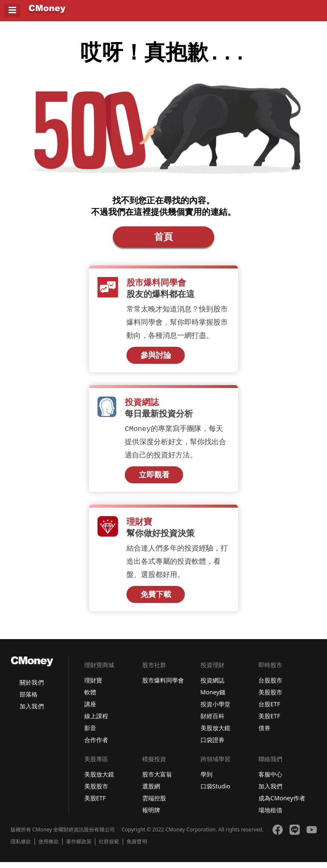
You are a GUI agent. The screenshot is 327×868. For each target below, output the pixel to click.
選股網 (151, 792)
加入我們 (32, 712)
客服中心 (270, 780)
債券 (264, 734)
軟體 (90, 698)
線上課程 (96, 722)
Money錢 (213, 698)
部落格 (29, 700)
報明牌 (151, 816)
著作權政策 (79, 848)
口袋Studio (215, 792)
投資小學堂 (215, 710)
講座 (90, 710)
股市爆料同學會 (163, 686)
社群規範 (109, 848)
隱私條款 (21, 848)
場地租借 (270, 816)
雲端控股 (154, 804)
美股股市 (270, 698)
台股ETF (269, 710)
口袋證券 (212, 746)
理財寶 (93, 686)
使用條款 (49, 848)
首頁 (163, 240)
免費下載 (156, 600)
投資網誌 (212, 686)
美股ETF (269, 722)
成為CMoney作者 (282, 804)
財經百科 (212, 722)
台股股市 (270, 686)
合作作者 (96, 746)
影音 (90, 734)
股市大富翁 (157, 780)
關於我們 (32, 688)
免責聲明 (137, 848)
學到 (207, 780)
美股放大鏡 (215, 734)
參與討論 (156, 360)
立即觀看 (154, 480)
